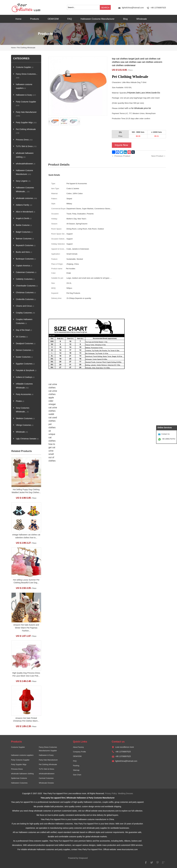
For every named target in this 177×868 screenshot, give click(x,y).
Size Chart (77, 775)
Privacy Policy (111, 794)
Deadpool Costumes (26, 344)
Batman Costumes (25, 239)
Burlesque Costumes (26, 259)
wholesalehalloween (26, 164)
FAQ (70, 19)
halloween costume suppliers (24, 86)
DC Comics (22, 337)
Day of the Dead (24, 330)
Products (35, 19)
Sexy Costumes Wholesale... (23, 410)
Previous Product (122, 156)
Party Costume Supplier (26, 104)
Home (18, 19)
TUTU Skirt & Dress (26, 146)
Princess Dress (24, 140)
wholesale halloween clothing (25, 155)
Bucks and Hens (24, 252)
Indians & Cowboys (25, 377)
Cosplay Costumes (25, 313)
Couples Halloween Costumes (24, 321)
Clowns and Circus (25, 306)
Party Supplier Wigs (26, 123)
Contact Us (165, 434)
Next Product (157, 156)
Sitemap (76, 770)
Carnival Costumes (46, 778)
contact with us (125, 108)
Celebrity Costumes (25, 279)
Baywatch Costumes (26, 245)
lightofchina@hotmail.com (133, 8)
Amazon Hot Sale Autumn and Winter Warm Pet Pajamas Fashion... (26, 628)
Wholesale (142, 19)
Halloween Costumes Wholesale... (25, 190)
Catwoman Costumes (26, 272)
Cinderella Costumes (26, 299)
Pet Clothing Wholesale (26, 48)
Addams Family (24, 205)
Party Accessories (25, 394)
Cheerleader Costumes (27, 286)
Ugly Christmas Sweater (27, 439)
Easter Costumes (24, 357)
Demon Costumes (25, 350)
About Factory (78, 747)
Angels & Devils (24, 218)
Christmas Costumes (26, 293)
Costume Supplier (25, 67)
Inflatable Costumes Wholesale (24, 386)
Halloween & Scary (26, 95)
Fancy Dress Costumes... (27, 76)
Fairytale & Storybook (26, 370)
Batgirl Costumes (24, 232)
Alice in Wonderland (26, 212)
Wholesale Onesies (46, 783)
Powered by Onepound (78, 858)
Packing (76, 766)
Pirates (20, 401)
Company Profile (79, 752)
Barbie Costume (24, 225)
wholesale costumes (26, 198)
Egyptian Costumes (25, 364)
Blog (125, 19)
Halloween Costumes (19, 783)
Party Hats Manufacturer (26, 114)
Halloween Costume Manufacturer (98, 19)
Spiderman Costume (19, 778)
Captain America (24, 266)
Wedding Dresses (125, 794)
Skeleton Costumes (25, 418)
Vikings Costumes (25, 425)
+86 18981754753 (168, 439)
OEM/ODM (53, 19)
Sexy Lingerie (23, 181)
